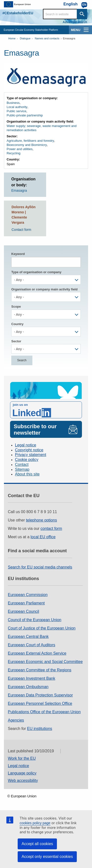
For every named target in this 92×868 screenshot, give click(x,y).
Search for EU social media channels (40, 567)
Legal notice (26, 445)
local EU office (43, 537)
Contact (22, 465)
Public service (16, 111)
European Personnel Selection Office (40, 703)
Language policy (22, 773)
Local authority (17, 107)
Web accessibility (23, 781)
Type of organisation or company (36, 272)
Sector (16, 341)
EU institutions (39, 729)
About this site (27, 474)
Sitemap (22, 469)
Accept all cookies (37, 844)
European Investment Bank (32, 678)
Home (12, 38)
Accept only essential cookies (47, 857)
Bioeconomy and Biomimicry (27, 145)
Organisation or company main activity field (44, 289)
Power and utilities (20, 149)
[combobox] (46, 280)
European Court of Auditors (32, 645)
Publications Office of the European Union (44, 712)
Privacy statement (31, 455)
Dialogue (25, 38)
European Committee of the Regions (40, 670)
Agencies (16, 720)
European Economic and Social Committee (45, 662)
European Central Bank (28, 637)
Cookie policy (27, 460)
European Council (23, 611)
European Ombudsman (28, 687)
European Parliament (26, 603)
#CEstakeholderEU (18, 13)
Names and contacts (47, 38)
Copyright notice (29, 450)
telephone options (41, 520)
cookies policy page (35, 823)
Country (17, 324)
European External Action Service (37, 653)
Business (13, 103)
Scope (16, 307)
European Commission (28, 595)
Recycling (13, 153)
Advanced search (75, 22)
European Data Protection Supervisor (40, 695)
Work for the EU (22, 758)
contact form (51, 529)
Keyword (18, 254)
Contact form (21, 230)
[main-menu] (86, 30)
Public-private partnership (25, 115)
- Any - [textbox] (19, 280)
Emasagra (69, 38)
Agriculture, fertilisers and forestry (30, 141)
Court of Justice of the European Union (42, 628)
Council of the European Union (35, 620)
